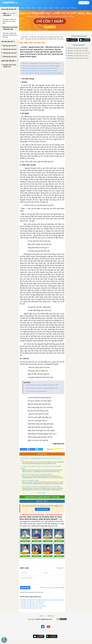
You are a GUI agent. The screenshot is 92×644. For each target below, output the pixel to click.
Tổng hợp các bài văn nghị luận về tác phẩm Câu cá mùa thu (44, 39)
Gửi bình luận (25, 588)
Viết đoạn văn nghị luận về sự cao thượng (33, 606)
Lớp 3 (57, 8)
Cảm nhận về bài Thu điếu (30, 480)
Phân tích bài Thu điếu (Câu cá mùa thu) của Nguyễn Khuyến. (40, 68)
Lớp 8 (28, 8)
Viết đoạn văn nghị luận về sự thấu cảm (33, 602)
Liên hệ (41, 616)
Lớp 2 (62, 8)
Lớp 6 (40, 8)
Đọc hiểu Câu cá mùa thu (32, 43)
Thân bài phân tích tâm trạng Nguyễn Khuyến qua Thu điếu (41, 486)
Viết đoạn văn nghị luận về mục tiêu (32, 608)
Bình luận (24, 449)
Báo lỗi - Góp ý (42, 501)
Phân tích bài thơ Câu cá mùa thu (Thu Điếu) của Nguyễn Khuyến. (41, 66)
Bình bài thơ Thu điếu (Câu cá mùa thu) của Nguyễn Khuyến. (40, 71)
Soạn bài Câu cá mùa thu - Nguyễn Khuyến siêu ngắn (42, 385)
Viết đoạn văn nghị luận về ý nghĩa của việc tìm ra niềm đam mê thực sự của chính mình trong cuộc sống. (42, 600)
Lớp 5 (45, 8)
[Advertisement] (79, 72)
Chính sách (51, 616)
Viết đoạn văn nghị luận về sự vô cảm (32, 604)
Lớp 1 (68, 8)
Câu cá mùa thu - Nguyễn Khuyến (37, 391)
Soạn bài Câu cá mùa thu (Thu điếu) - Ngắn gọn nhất (42, 388)
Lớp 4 (51, 8)
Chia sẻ (32, 449)
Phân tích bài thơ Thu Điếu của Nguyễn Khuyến (37, 474)
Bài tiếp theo (51, 454)
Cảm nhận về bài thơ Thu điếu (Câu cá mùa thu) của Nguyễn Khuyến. (42, 73)
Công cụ (74, 8)
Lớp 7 (34, 8)
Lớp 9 (23, 8)
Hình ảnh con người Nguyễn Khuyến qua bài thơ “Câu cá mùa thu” (41, 63)
